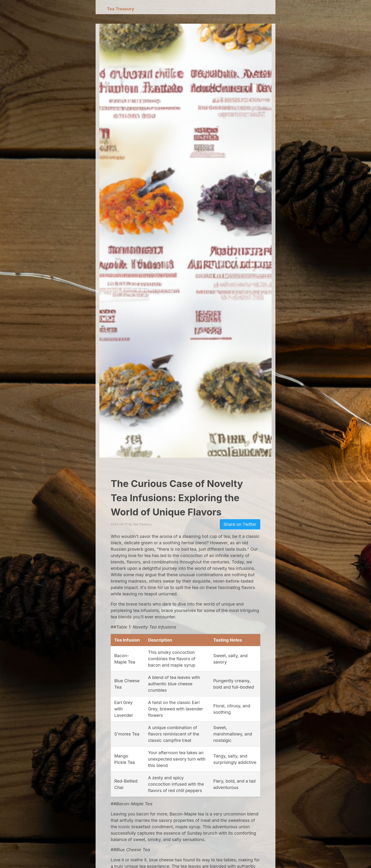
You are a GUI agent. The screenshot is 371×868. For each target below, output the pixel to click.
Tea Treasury (121, 9)
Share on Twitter (240, 524)
